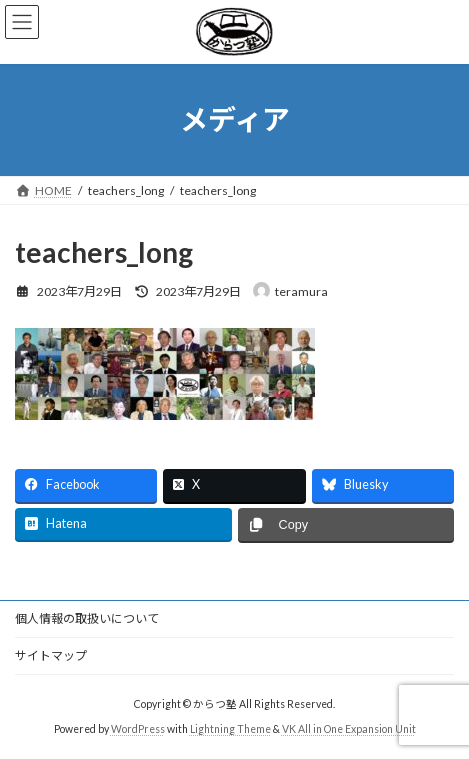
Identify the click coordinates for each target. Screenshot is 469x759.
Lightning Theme (230, 729)
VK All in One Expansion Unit (349, 729)
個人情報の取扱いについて (87, 618)
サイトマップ (51, 655)
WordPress (138, 729)
